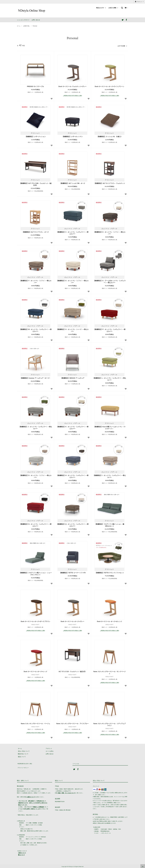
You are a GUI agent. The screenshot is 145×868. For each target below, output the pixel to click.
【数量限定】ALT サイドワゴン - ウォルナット (110, 183)
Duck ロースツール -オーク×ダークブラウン (35, 621)
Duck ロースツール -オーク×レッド (35, 671)
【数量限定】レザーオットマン (72, 136)
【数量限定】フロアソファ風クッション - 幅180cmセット (109, 524)
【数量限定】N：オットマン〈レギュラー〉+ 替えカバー (35, 524)
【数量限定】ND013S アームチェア (72, 377)
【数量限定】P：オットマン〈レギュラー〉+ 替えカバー (109, 330)
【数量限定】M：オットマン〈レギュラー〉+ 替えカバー (35, 330)
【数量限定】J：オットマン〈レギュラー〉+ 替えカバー (35, 427)
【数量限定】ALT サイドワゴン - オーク (35, 231)
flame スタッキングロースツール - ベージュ (35, 723)
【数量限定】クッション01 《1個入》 (109, 136)
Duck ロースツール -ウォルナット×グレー (72, 86)
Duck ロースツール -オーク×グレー (72, 621)
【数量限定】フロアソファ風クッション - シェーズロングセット (35, 573)
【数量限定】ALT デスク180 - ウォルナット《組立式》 (35, 183)
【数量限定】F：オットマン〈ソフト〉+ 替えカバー (36, 281)
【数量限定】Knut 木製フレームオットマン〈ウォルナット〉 (110, 427)
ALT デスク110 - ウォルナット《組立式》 (72, 671)
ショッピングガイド (23, 20)
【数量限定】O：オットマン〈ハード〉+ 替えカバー (72, 330)
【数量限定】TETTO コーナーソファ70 (72, 572)
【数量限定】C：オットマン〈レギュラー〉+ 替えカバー (72, 232)
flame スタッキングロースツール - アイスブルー (72, 723)
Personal (35, 26)
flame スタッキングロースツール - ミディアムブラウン (109, 724)
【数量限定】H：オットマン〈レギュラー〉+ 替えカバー (72, 476)
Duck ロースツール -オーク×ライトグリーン (110, 86)
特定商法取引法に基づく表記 (25, 762)
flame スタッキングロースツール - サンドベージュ (109, 672)
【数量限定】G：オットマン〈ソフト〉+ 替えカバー (72, 281)
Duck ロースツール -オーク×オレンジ (110, 621)
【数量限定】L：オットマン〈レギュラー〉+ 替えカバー (109, 378)
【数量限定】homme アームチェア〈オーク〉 (35, 377)
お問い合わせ (36, 20)
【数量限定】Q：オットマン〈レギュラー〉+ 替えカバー (72, 524)
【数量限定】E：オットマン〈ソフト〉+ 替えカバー (109, 232)
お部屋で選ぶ (27, 26)
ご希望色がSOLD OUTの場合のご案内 (72, 95)
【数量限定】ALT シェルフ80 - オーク (72, 183)
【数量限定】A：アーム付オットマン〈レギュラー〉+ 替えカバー (109, 281)
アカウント (139, 2)
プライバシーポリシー (23, 765)
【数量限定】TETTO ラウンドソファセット (110, 572)
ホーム (19, 26)
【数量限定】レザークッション (35, 136)
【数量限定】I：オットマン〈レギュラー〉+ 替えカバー (109, 476)
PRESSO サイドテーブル (35, 86)
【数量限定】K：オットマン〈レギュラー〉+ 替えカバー (72, 427)
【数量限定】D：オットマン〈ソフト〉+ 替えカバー (35, 476)
